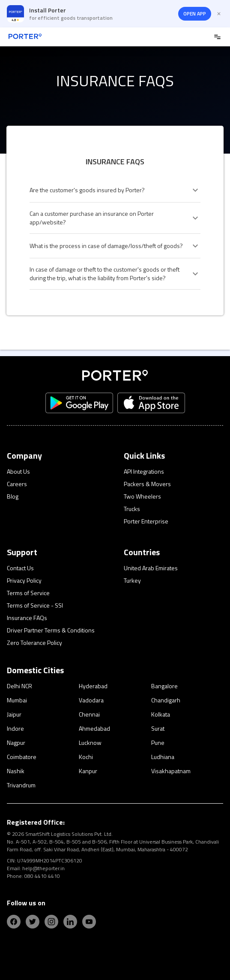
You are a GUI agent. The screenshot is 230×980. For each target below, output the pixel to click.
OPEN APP (195, 14)
